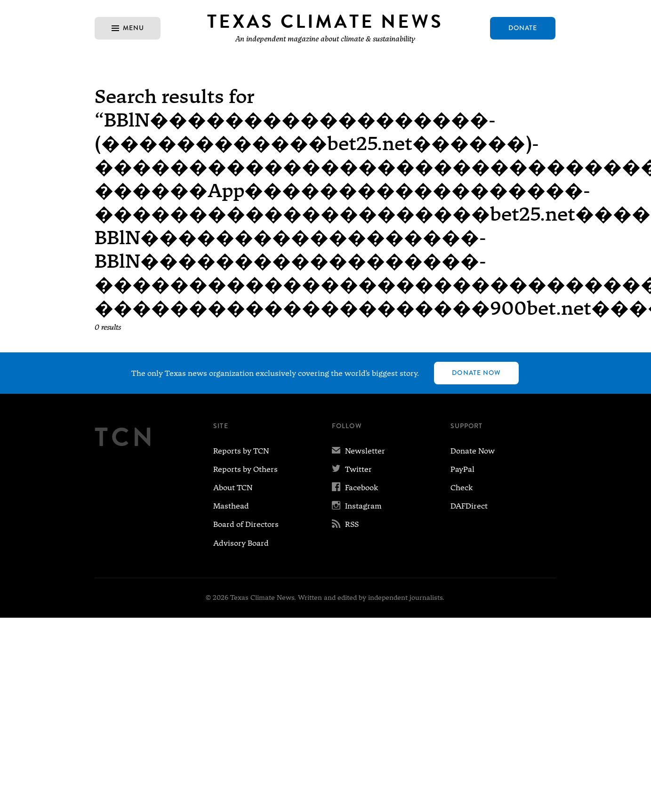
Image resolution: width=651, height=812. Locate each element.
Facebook (355, 488)
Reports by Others (245, 469)
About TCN (233, 488)
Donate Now (476, 373)
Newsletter (358, 451)
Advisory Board (241, 543)
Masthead (231, 506)
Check (462, 488)
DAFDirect (469, 506)
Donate (523, 28)
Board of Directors (246, 524)
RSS (345, 524)
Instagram (357, 506)
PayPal (462, 469)
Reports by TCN (241, 451)
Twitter (352, 469)
